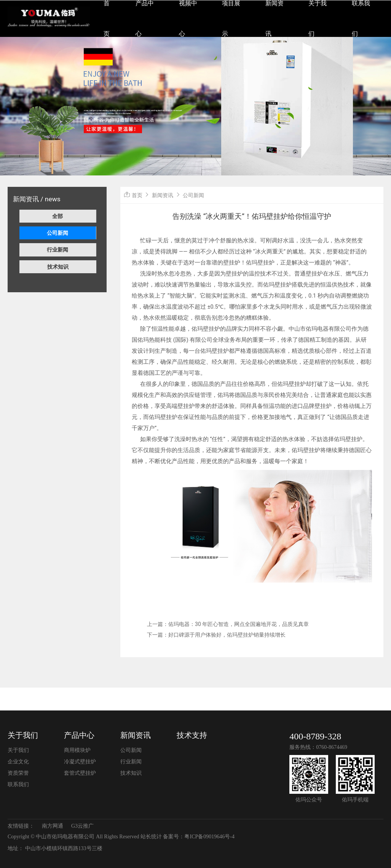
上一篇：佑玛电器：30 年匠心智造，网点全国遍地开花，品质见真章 (228, 624)
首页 (137, 195)
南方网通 (53, 826)
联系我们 (18, 784)
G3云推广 (82, 826)
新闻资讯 (163, 195)
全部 (57, 216)
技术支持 (192, 735)
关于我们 (23, 735)
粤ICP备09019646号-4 (209, 837)
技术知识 (58, 267)
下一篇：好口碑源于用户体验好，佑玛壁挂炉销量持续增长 (216, 635)
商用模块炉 (77, 750)
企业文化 (18, 762)
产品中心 (79, 735)
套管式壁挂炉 (80, 773)
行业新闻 (57, 250)
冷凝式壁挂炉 (80, 762)
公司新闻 (57, 233)
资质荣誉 (18, 773)
